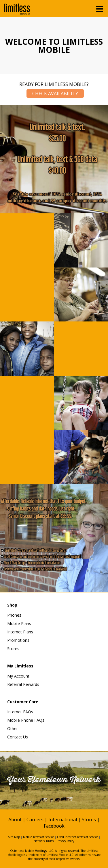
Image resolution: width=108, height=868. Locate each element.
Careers (35, 820)
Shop (12, 605)
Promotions (18, 640)
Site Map (14, 837)
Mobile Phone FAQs (26, 720)
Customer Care (23, 702)
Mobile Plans (19, 623)
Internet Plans (20, 632)
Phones (14, 615)
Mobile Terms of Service (38, 837)
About (15, 820)
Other (13, 728)
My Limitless (20, 666)
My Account (18, 676)
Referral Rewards (23, 684)
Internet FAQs (20, 712)
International (63, 820)
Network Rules (44, 841)
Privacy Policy (66, 841)
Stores (13, 649)
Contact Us (18, 737)
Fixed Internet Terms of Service (77, 837)
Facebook (54, 826)
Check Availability (55, 93)
